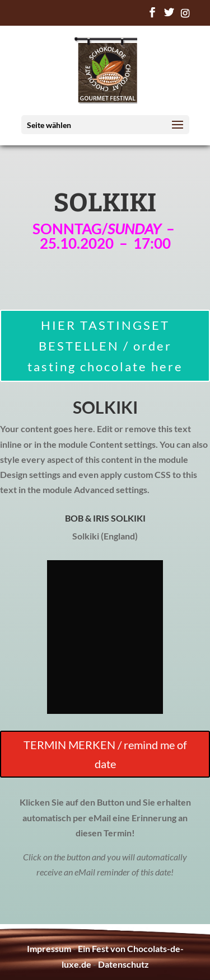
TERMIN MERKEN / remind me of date (105, 754)
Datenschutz (123, 964)
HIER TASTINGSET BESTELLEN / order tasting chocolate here (105, 346)
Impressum (49, 948)
